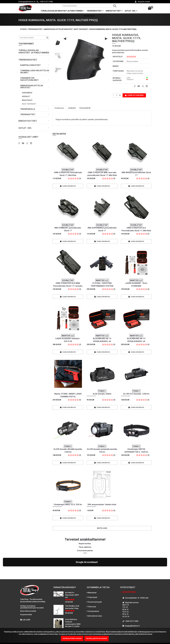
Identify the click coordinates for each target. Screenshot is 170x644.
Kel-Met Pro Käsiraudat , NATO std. (72, 575)
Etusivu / (24, 29)
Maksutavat (92, 572)
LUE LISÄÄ (25, 599)
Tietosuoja (92, 586)
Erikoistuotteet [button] (114, 11)
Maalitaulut (27, 100)
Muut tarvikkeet (29, 104)
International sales (95, 596)
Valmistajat (89, 16)
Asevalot (26, 96)
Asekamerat (27, 93)
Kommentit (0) (85, 108)
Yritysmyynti (92, 577)
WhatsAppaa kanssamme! (134, 610)
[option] (58, 42)
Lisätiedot (72, 108)
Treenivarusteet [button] (95, 11)
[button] (34, 52)
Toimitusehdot (93, 591)
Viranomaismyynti (95, 582)
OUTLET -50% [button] (131, 11)
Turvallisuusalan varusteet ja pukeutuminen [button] (62, 11)
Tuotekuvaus (59, 108)
